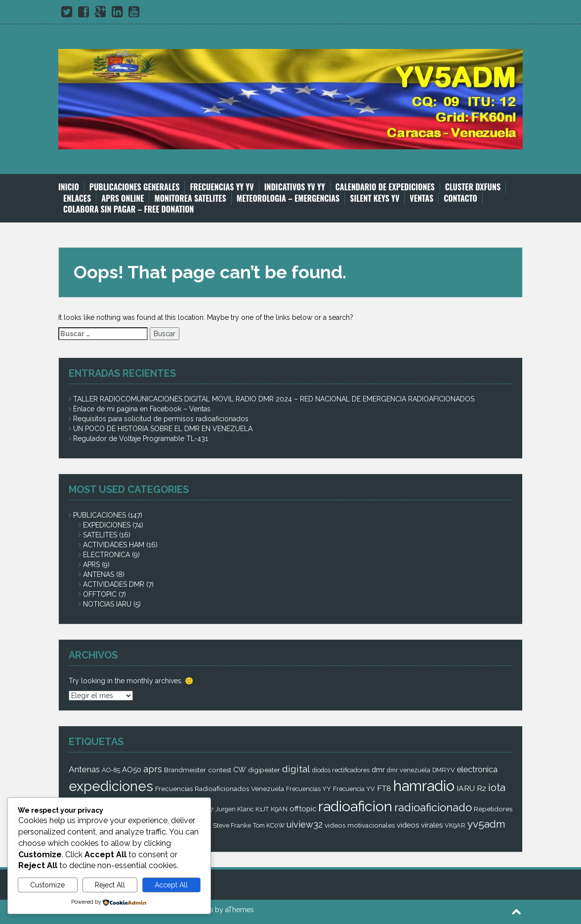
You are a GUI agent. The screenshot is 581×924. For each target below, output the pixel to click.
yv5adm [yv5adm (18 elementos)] (486, 824)
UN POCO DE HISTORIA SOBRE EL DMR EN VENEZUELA (163, 429)
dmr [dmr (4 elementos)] (378, 770)
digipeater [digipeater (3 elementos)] (264, 770)
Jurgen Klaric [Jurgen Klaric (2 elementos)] (234, 809)
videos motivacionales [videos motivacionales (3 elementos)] (360, 825)
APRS (91, 565)
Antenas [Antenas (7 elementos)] (84, 769)
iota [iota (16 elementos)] (497, 788)
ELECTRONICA (106, 555)
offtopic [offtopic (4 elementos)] (303, 809)
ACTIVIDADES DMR (114, 584)
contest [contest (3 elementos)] (220, 770)
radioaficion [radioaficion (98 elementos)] (355, 806)
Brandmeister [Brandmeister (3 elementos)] (185, 770)
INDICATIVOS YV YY (295, 187)
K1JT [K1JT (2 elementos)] (262, 809)
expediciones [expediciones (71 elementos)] (111, 786)
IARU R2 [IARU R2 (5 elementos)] (471, 788)
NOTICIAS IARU (107, 604)
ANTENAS (99, 574)
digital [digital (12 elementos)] (296, 769)
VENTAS (421, 198)
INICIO (69, 187)
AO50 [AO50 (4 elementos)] (132, 770)
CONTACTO (460, 198)
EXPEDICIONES (107, 525)
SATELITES (100, 535)
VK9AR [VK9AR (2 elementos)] (455, 825)
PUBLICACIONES (100, 515)
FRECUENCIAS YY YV (222, 187)
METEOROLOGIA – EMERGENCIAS (288, 198)
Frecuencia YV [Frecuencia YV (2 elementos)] (354, 789)
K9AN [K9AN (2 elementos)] (279, 809)
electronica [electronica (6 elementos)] (477, 769)
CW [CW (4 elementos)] (240, 770)
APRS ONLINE (123, 198)
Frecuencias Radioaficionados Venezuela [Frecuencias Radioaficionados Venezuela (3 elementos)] (220, 789)
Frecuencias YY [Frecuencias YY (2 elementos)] (309, 789)
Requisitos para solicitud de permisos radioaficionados (161, 419)
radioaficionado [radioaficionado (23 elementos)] (433, 807)
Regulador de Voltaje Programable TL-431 (141, 439)
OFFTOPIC (100, 594)
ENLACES (77, 198)
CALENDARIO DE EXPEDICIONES (385, 187)
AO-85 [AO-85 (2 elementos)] (111, 770)
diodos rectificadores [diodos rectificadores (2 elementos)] (341, 770)
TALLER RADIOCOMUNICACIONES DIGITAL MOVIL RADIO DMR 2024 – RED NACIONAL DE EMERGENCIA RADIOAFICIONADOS (274, 399)
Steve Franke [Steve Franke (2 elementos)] (232, 825)
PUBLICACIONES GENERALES (135, 187)
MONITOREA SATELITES (190, 198)
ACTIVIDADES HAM (114, 545)
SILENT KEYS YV (374, 198)
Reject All (110, 885)
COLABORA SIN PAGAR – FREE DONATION (129, 209)
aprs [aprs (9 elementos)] (153, 769)
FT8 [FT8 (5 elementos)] (384, 788)
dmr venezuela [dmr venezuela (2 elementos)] (409, 770)
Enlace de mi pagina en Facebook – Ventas (142, 409)
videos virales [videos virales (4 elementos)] (420, 825)
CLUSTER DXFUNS (473, 187)
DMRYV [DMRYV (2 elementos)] (444, 770)
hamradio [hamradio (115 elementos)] (424, 786)
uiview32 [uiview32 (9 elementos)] (305, 824)
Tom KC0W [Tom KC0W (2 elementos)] (269, 825)
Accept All (171, 885)
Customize (47, 885)
